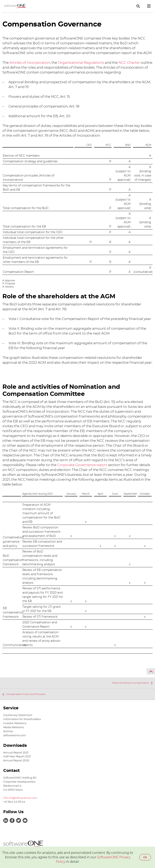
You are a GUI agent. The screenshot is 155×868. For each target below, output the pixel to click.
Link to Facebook (12, 820)
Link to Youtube (25, 820)
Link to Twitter (19, 820)
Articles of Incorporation (30, 63)
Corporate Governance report (82, 465)
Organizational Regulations (81, 63)
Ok (145, 857)
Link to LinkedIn (6, 820)
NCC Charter (129, 63)
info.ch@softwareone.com (20, 798)
